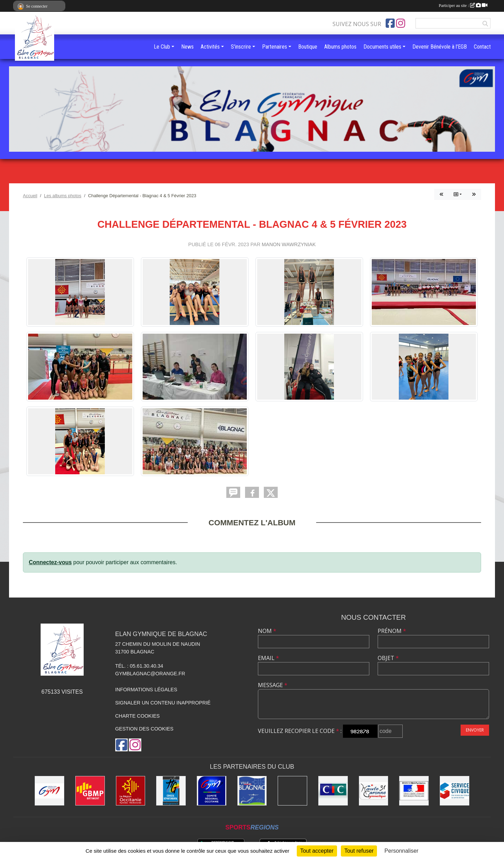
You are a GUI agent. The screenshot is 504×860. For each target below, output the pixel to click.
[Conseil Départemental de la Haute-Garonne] (171, 791)
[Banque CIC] (333, 791)
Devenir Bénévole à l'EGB (440, 47)
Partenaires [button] (275, 47)
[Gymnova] (292, 791)
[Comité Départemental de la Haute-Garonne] (374, 791)
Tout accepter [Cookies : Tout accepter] (317, 851)
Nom (267, 631)
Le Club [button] (162, 47)
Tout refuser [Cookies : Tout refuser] (359, 851)
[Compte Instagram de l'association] (401, 23)
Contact (482, 47)
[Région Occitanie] (131, 791)
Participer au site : (463, 6)
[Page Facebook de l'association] (390, 23)
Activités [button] (210, 47)
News (187, 47)
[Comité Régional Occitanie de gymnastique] (212, 791)
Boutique (308, 47)
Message (273, 685)
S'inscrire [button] (241, 47)
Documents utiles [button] (382, 47)
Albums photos (340, 47)
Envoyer (475, 730)
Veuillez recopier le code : (300, 731)
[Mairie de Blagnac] (252, 791)
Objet (388, 658)
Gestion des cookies (144, 729)
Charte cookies (137, 716)
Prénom (392, 631)
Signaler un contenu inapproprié (163, 703)
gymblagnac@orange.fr (150, 674)
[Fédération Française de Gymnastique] (49, 791)
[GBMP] (90, 791)
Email (268, 658)
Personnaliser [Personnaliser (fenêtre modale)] (402, 851)
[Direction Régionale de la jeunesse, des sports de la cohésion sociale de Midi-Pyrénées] (414, 791)
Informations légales (146, 690)
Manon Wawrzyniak (289, 244)
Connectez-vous (50, 562)
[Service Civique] (455, 791)
